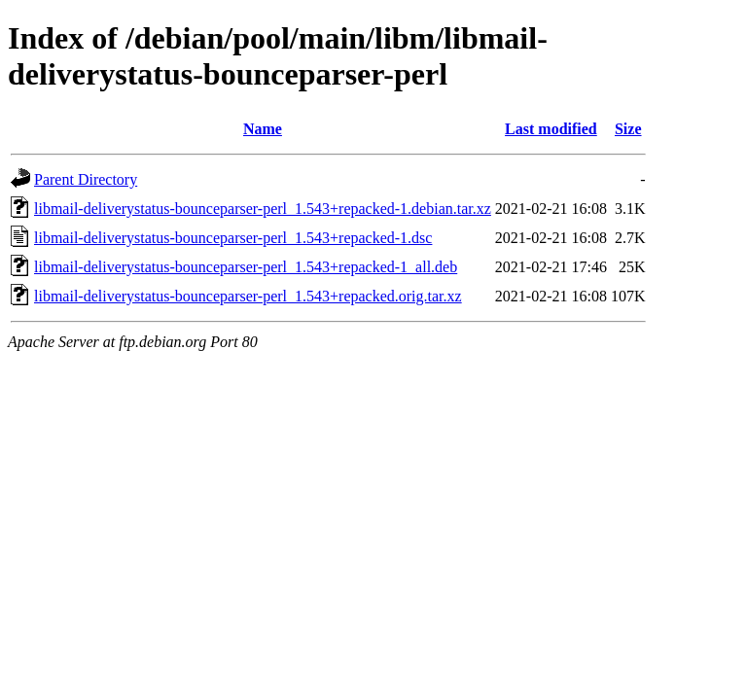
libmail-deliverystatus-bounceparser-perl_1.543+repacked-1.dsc (233, 238)
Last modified (551, 129)
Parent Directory (86, 179)
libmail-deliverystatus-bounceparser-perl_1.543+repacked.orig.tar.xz (248, 296)
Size (628, 129)
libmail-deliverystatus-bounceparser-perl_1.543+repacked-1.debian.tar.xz (263, 209)
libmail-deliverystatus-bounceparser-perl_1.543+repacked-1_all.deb (246, 267)
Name (263, 129)
